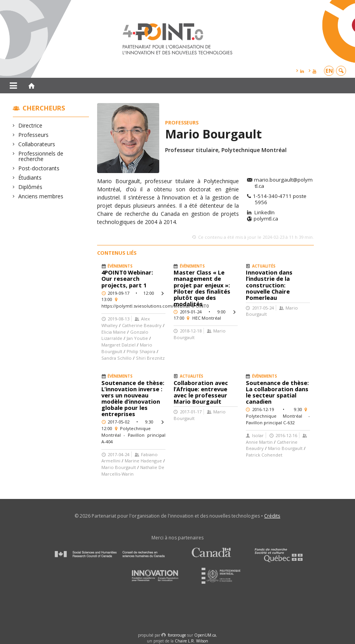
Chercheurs (44, 108)
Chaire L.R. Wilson (191, 641)
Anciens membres (41, 196)
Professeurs (34, 135)
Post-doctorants (39, 168)
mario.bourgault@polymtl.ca (283, 183)
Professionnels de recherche (41, 156)
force (177, 635)
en (329, 71)
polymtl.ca (266, 219)
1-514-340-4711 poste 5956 (280, 199)
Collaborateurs (37, 144)
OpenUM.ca (205, 635)
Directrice (30, 125)
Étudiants (30, 178)
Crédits (272, 516)
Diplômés (30, 187)
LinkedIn (264, 213)
